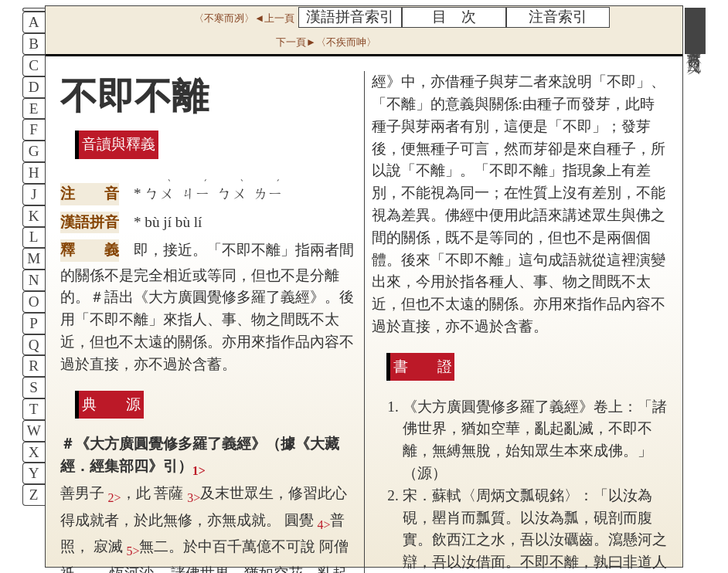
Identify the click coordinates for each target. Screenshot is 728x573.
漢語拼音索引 (350, 17)
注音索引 (558, 17)
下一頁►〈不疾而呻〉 (326, 42)
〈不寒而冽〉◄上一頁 (244, 18)
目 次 (454, 17)
